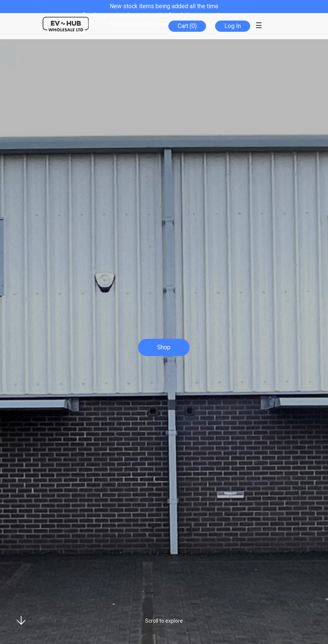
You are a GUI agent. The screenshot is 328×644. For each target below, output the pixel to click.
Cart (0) (187, 26)
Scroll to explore (164, 621)
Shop (164, 347)
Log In (233, 26)
